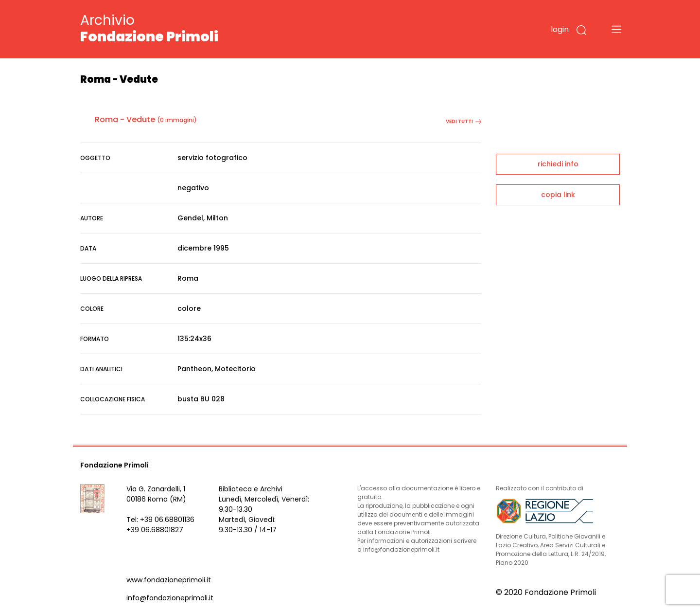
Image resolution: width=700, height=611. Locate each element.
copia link (558, 195)
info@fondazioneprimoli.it (170, 598)
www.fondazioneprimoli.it (169, 580)
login (560, 29)
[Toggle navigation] (616, 29)
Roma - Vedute (125, 119)
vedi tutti (464, 121)
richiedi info (558, 164)
